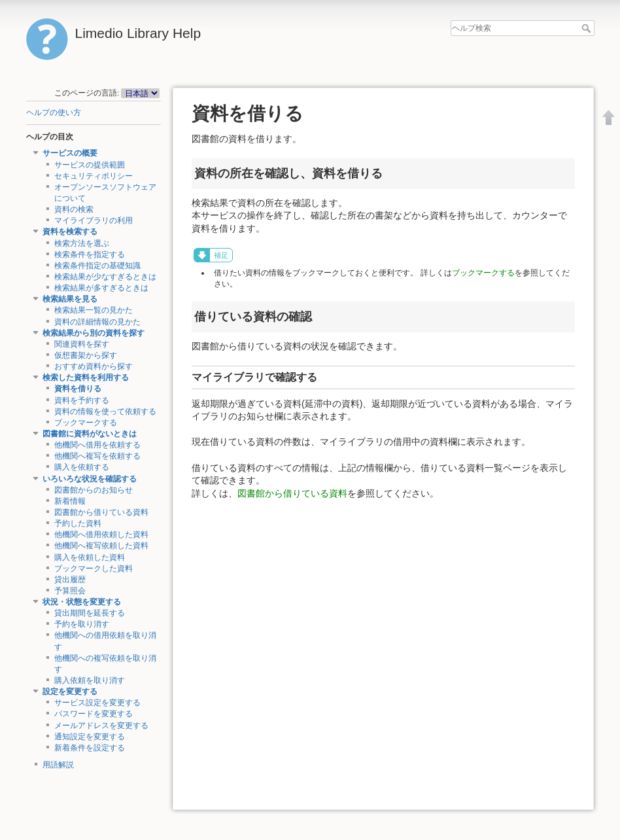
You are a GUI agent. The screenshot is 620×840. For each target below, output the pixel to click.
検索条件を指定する (90, 254)
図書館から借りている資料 (101, 512)
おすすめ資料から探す (94, 366)
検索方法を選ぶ (82, 243)
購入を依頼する (82, 467)
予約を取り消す (82, 624)
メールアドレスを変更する (101, 726)
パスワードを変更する (94, 714)
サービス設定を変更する (97, 703)
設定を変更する (70, 691)
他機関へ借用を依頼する (97, 445)
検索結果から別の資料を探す (94, 333)
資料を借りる (78, 389)
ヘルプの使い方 (54, 113)
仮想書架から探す (86, 355)
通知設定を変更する (90, 737)
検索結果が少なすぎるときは (105, 277)
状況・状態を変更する (82, 602)
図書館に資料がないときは (90, 434)
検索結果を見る (70, 299)
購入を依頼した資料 (90, 557)
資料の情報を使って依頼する (105, 411)
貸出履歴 (70, 580)
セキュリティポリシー (94, 176)
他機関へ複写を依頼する (97, 456)
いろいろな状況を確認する (90, 479)
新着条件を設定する (90, 748)
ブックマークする (86, 423)
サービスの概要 (70, 153)
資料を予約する (82, 400)
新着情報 (70, 501)
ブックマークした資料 (94, 569)
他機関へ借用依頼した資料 (101, 534)
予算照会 (70, 591)
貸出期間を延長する (90, 613)
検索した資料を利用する (86, 377)
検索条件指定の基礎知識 (97, 266)
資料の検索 (74, 209)
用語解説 (58, 765)
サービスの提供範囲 (90, 165)
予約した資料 (78, 523)
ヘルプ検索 (588, 28)
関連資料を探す (82, 344)
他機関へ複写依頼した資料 (101, 546)
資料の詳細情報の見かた (97, 322)
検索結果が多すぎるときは (101, 288)
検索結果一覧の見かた (94, 310)
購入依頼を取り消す (90, 680)
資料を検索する (70, 232)
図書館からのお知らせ (94, 490)
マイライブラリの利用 (94, 220)
